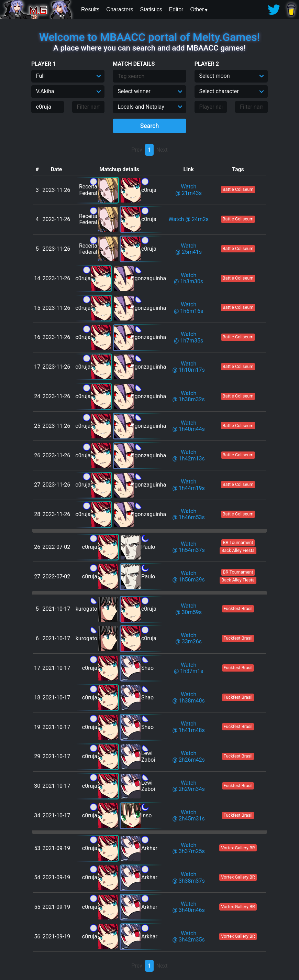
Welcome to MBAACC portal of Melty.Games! (149, 37)
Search (150, 126)
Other (197, 9)
